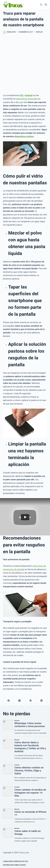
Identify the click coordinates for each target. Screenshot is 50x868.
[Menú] (46, 5)
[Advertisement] (25, 64)
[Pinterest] (31, 701)
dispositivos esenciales (27, 99)
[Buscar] (41, 5)
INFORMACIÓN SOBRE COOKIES (14, 865)
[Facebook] (9, 701)
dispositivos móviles (24, 136)
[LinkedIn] (42, 701)
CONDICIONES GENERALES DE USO (15, 861)
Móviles (39, 32)
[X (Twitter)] (20, 701)
